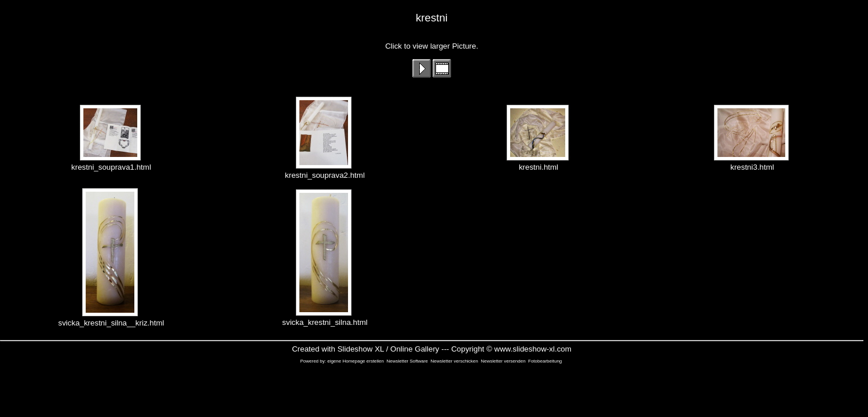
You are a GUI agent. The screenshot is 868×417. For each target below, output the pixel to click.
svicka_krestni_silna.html (325, 319)
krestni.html (539, 164)
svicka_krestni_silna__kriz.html (111, 319)
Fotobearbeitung (545, 361)
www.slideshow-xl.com (533, 349)
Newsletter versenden (503, 361)
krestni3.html (752, 164)
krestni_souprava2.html (325, 172)
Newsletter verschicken (455, 361)
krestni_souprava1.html (111, 164)
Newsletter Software (407, 361)
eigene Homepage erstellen (356, 361)
